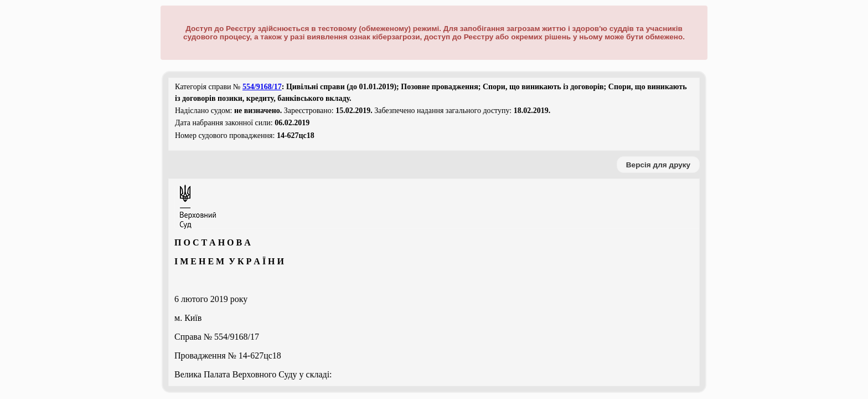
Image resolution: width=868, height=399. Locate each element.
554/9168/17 (262, 87)
